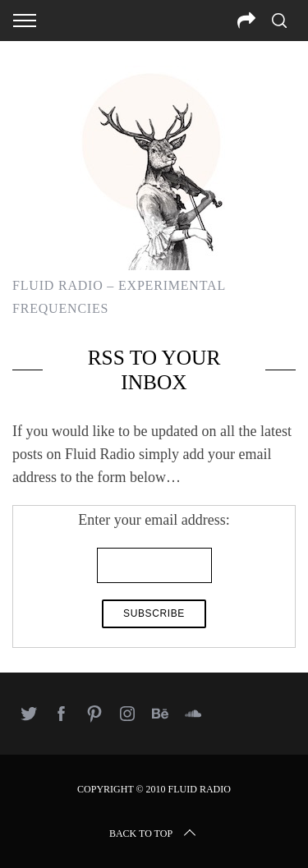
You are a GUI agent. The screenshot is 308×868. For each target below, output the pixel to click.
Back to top (154, 834)
